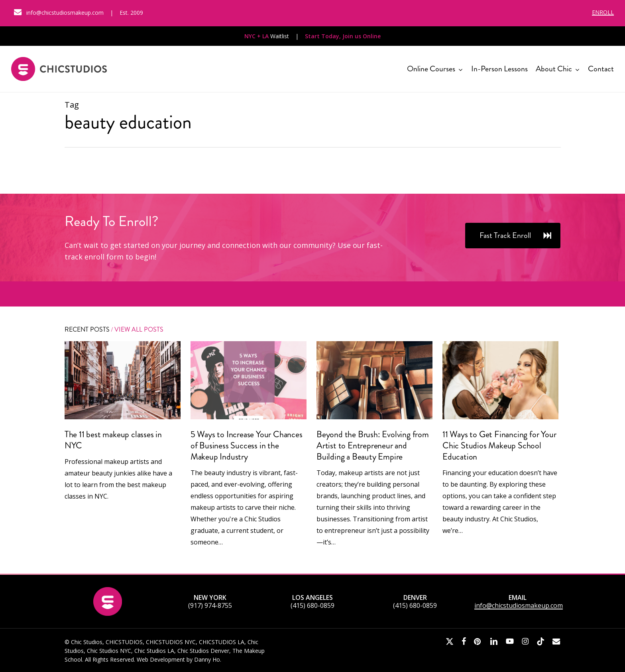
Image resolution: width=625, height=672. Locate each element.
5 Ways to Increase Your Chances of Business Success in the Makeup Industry (247, 445)
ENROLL (603, 12)
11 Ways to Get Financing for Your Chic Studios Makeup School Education (499, 445)
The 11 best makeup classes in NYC (113, 440)
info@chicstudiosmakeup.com (519, 605)
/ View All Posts (137, 329)
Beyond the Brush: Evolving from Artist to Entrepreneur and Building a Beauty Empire (373, 445)
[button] (513, 236)
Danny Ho (207, 659)
